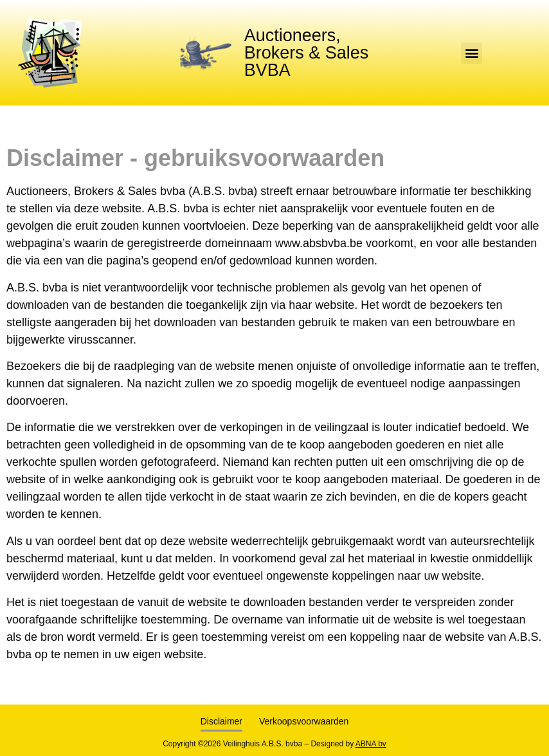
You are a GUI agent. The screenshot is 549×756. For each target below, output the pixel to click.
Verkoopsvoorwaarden (304, 721)
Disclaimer (221, 721)
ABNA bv (371, 744)
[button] (472, 53)
